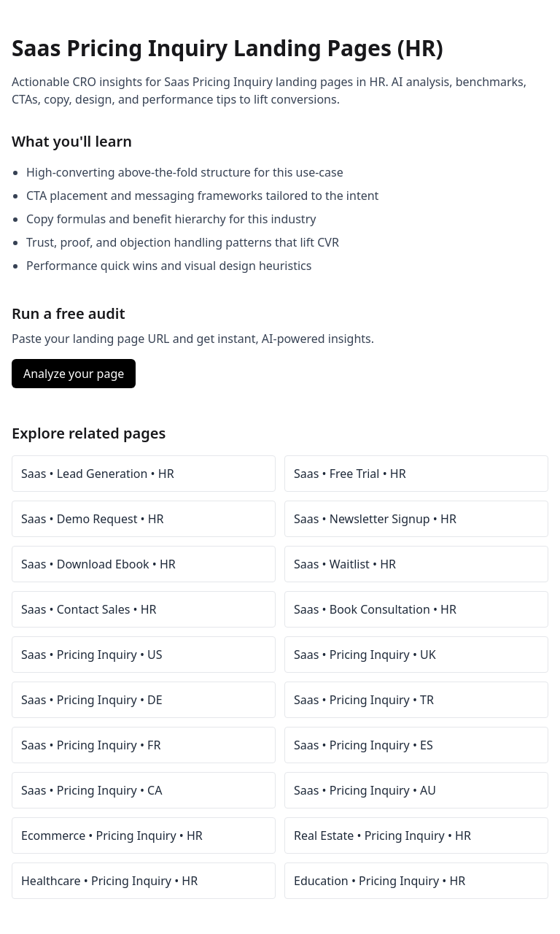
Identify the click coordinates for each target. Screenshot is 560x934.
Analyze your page (74, 374)
